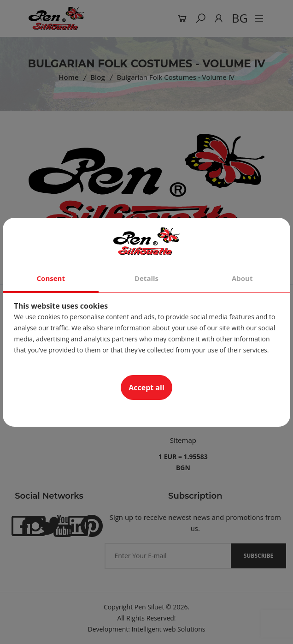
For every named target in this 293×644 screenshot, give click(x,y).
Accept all (146, 388)
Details (146, 278)
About (242, 278)
